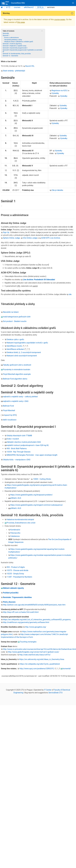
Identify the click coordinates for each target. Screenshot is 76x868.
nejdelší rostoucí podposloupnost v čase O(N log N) (28, 445)
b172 (8, 7)
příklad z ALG (16, 498)
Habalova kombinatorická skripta (20, 520)
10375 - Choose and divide (17, 570)
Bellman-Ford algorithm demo (15, 379)
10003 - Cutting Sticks (42, 479)
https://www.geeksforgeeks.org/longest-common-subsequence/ (37, 505)
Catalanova (15, 536)
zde (70, 294)
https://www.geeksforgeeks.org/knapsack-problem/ (32, 495)
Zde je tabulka (57, 190)
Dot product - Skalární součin (15, 321)
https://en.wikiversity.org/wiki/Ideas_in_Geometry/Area (42, 659)
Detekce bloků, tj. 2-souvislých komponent (24, 352)
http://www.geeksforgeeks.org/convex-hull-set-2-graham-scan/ (34, 652)
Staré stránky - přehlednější (14, 71)
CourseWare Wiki (13, 3)
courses (17, 7)
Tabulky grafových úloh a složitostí (17, 365)
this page (21, 22)
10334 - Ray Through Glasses (19, 452)
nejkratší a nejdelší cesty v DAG (16, 401)
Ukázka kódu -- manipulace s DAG (17, 460)
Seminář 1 (6, 35)
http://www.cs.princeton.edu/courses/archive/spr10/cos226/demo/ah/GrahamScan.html (39, 649)
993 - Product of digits (16, 567)
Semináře (6, 33)
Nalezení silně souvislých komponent (22, 356)
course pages (60, 19)
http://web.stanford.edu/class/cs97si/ (35, 655)
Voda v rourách (13, 439)
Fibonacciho (15, 533)
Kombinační (15, 530)
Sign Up (6, 232)
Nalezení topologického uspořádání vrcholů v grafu (27, 343)
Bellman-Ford (8, 406)
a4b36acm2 (29, 7)
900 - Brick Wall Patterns (17, 449)
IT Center (48, 690)
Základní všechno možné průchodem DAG (24, 442)
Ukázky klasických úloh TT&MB (19, 436)
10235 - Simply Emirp (15, 574)
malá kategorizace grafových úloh (17, 317)
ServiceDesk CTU (55, 693)
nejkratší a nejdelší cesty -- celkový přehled (20, 397)
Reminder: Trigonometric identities (17, 597)
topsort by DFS (10, 415)
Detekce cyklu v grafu (15, 339)
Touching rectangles (28, 642)
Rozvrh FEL (30, 66)
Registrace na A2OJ (60, 90)
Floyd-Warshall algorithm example (17, 374)
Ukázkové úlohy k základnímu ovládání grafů (19, 42)
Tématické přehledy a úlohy (13, 40)
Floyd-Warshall (9, 410)
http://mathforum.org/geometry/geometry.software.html (26, 622)
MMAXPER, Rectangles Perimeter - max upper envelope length (32, 455)
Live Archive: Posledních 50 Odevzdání (39, 280)
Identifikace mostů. (14, 346)
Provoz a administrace (11, 38)
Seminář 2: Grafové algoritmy (12, 44)
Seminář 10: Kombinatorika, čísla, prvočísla (17, 54)
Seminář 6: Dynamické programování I (15, 48)
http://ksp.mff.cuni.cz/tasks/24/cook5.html (21, 612)
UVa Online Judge (30, 238)
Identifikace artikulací (15, 349)
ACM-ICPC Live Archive (51, 238)
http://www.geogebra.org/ (36, 627)
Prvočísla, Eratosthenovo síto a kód (21, 523)
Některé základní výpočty (13, 588)
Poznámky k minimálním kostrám (17, 370)
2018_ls (40, 7)
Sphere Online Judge (11, 238)
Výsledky (55, 93)
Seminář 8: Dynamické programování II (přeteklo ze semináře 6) (22, 51)
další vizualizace (10, 420)
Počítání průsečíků (11, 593)
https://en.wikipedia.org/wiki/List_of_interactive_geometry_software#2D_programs (37, 620)
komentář (67, 669)
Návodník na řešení (11, 312)
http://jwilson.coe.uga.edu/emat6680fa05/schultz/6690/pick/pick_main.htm (34, 605)
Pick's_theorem (9, 602)
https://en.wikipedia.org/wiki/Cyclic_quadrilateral (40, 664)
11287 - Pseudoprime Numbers (19, 577)
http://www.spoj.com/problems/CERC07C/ (37, 669)
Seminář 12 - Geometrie (10, 56)
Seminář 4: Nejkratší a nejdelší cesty (14, 46)
